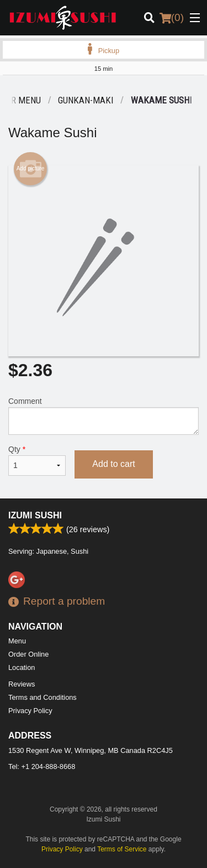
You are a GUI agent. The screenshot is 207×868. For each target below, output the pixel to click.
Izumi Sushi (35, 515)
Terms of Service (122, 849)
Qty (37, 460)
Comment (104, 416)
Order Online (28, 654)
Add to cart (113, 464)
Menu (17, 641)
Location (22, 667)
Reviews (22, 684)
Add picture (31, 169)
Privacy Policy (30, 711)
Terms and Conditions (43, 697)
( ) (172, 18)
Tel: (42, 766)
